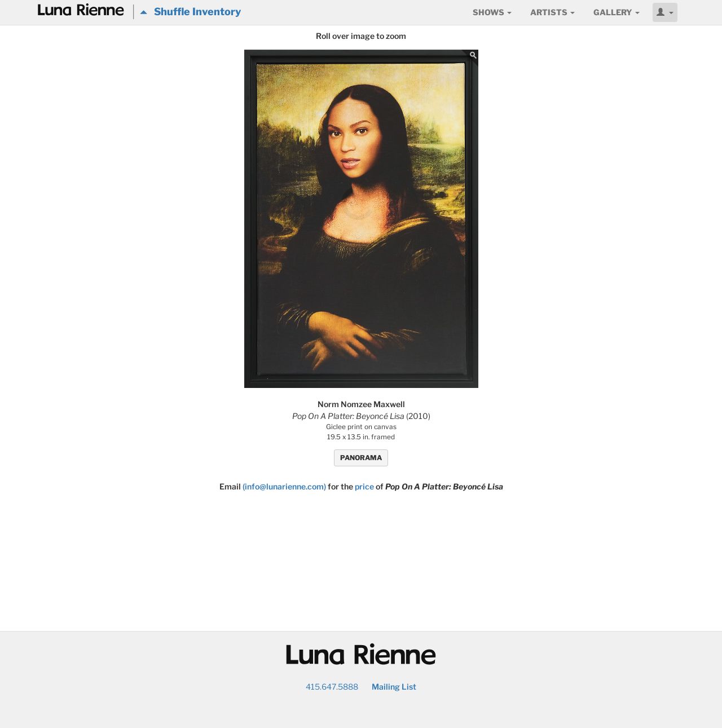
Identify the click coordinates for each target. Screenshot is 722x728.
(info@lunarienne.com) (284, 486)
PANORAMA (361, 458)
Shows (492, 12)
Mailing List (394, 687)
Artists (552, 12)
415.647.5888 (332, 687)
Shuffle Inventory (190, 12)
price (364, 486)
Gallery (617, 12)
